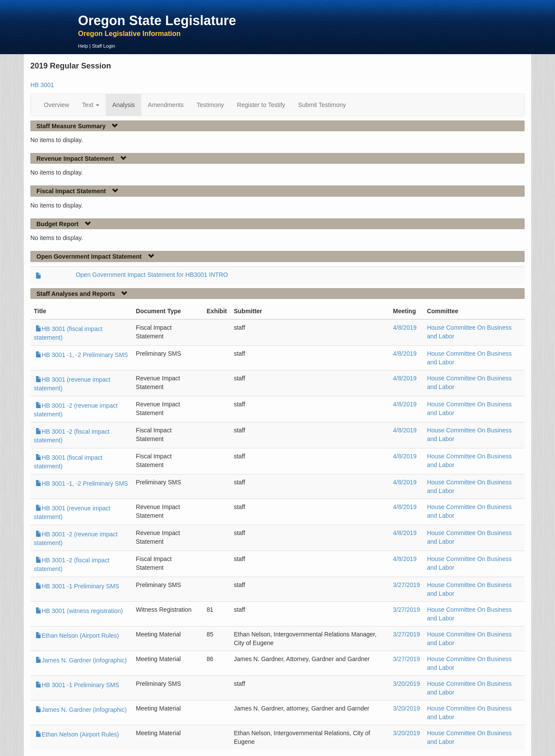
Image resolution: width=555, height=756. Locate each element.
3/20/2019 (406, 684)
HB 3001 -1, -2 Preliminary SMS (82, 355)
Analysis (124, 105)
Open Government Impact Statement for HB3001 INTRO (152, 275)
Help (83, 46)
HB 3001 (42, 85)
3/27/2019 (406, 585)
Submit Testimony (322, 105)
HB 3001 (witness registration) (79, 611)
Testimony (211, 105)
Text (91, 105)
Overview (56, 105)
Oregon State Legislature (157, 20)
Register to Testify (261, 105)
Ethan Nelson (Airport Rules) (77, 636)
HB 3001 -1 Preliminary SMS (77, 586)
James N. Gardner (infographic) (81, 660)
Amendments (166, 105)
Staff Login (103, 46)
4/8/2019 (405, 328)
